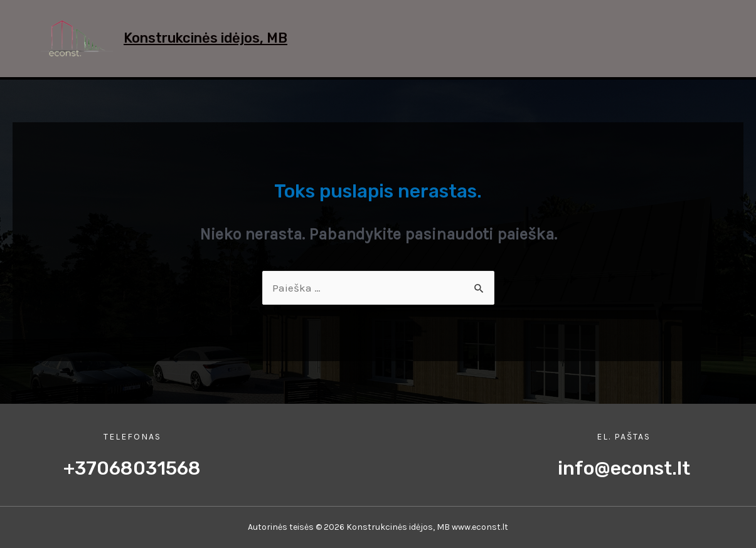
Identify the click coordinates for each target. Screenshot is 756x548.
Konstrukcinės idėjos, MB (205, 38)
